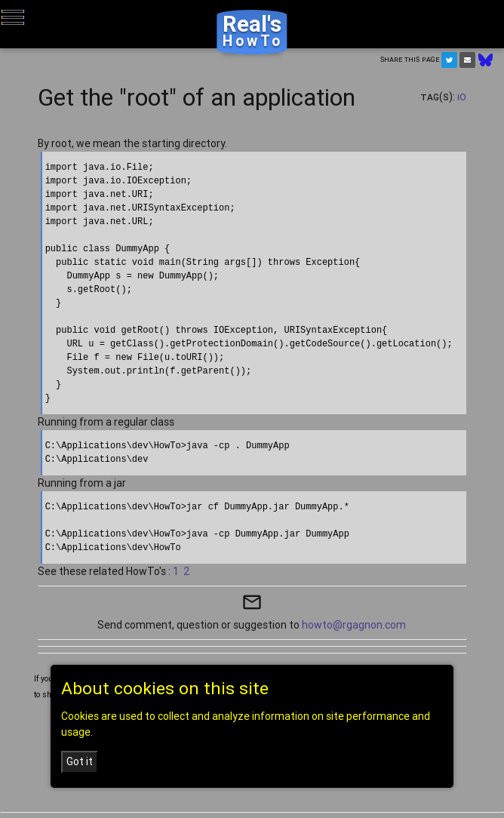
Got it (80, 761)
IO (462, 97)
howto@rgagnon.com (354, 625)
